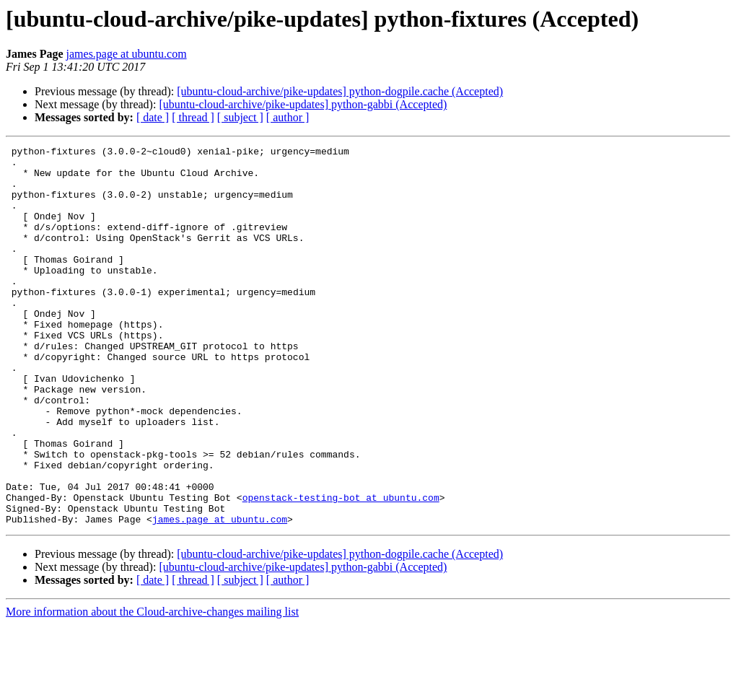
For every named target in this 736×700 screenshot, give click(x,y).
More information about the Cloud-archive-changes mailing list (152, 687)
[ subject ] (240, 117)
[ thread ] (193, 117)
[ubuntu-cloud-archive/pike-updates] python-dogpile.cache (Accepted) (340, 91)
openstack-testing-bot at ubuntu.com (341, 569)
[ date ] (153, 117)
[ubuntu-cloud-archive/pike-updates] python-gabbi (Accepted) (303, 104)
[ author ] (288, 117)
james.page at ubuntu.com (127, 54)
